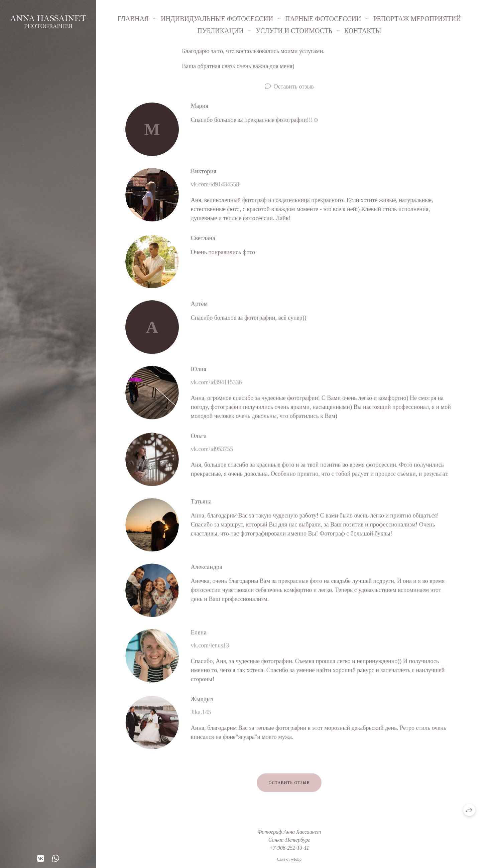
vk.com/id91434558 (215, 184)
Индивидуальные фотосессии (217, 19)
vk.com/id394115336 (216, 384)
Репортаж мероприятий (417, 19)
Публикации (220, 31)
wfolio (296, 859)
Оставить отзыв (294, 86)
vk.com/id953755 (212, 451)
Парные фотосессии (323, 19)
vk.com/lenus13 (210, 647)
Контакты (363, 31)
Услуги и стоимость (294, 31)
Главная (133, 19)
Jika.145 (201, 714)
